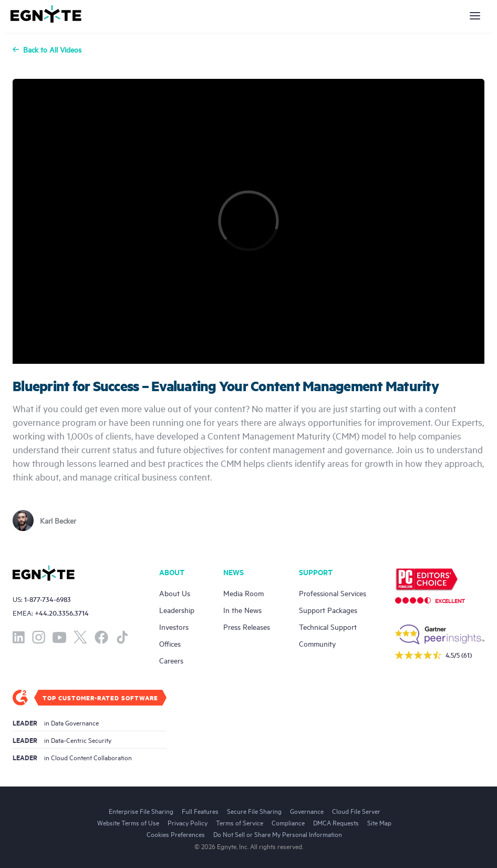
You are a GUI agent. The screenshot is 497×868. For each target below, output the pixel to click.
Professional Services (333, 593)
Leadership (177, 610)
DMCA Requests (336, 822)
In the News (242, 610)
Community (317, 643)
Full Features (200, 811)
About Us (175, 593)
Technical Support (328, 626)
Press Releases (247, 626)
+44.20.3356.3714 (62, 613)
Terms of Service (240, 822)
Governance (307, 811)
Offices (170, 643)
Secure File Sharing (254, 811)
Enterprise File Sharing (141, 811)
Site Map (379, 822)
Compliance (288, 822)
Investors (174, 626)
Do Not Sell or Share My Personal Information (278, 834)
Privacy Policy (188, 822)
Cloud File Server (356, 811)
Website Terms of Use (128, 822)
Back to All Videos (47, 49)
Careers (171, 660)
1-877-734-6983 (48, 599)
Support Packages (328, 610)
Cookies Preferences (176, 834)
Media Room (244, 593)
